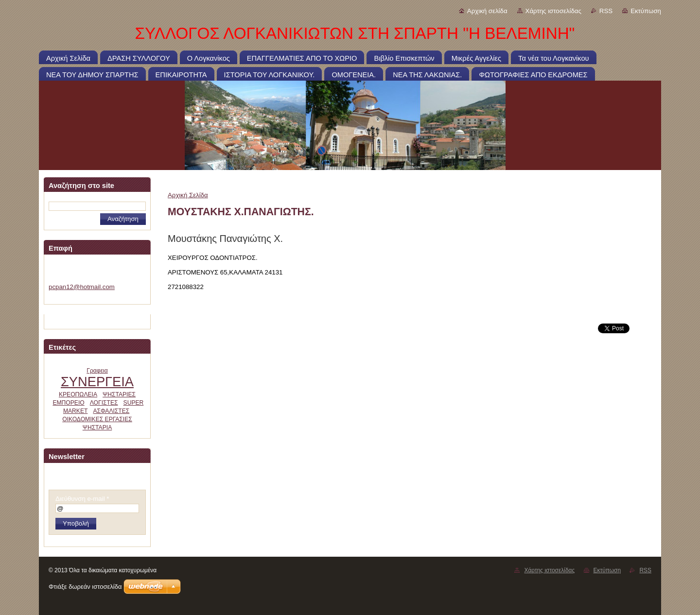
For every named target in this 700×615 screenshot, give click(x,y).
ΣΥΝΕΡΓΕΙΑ (97, 382)
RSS (606, 11)
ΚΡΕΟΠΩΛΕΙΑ (78, 394)
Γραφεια (97, 371)
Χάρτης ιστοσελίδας (553, 11)
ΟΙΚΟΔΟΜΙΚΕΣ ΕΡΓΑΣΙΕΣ (97, 419)
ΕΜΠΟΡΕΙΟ (68, 403)
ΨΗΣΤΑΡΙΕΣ (119, 394)
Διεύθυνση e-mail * (82, 499)
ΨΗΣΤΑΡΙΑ (97, 427)
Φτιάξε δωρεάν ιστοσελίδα (85, 587)
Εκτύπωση (646, 11)
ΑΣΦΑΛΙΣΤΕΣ (111, 411)
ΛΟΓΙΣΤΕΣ (104, 403)
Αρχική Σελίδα (188, 195)
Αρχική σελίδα (487, 11)
